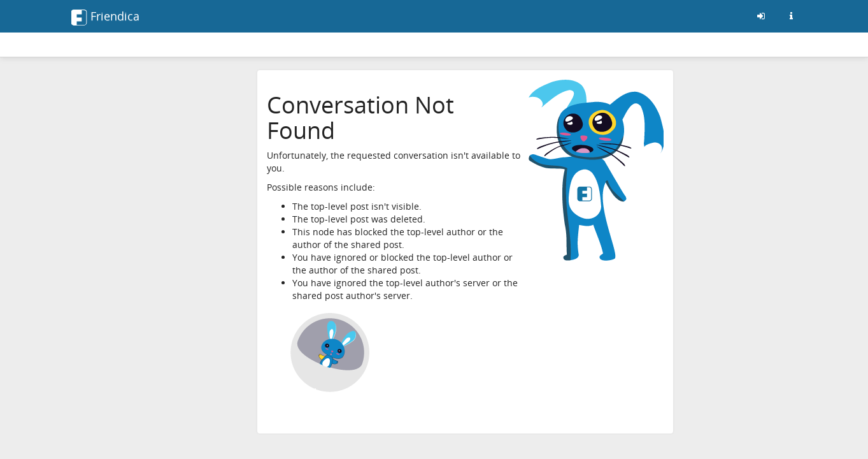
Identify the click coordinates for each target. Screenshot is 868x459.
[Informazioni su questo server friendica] (792, 16)
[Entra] (761, 16)
